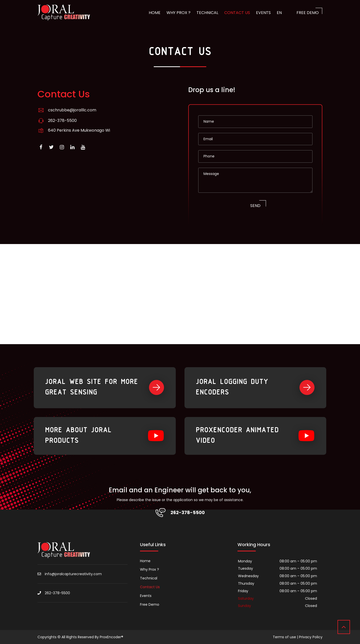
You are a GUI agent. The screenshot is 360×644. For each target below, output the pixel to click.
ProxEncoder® (111, 637)
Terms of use (284, 637)
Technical (207, 13)
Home (155, 13)
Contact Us (237, 13)
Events (263, 13)
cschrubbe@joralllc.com (72, 110)
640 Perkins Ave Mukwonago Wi (79, 130)
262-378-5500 (62, 121)
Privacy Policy (311, 637)
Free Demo (308, 13)
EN (279, 13)
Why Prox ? (178, 13)
